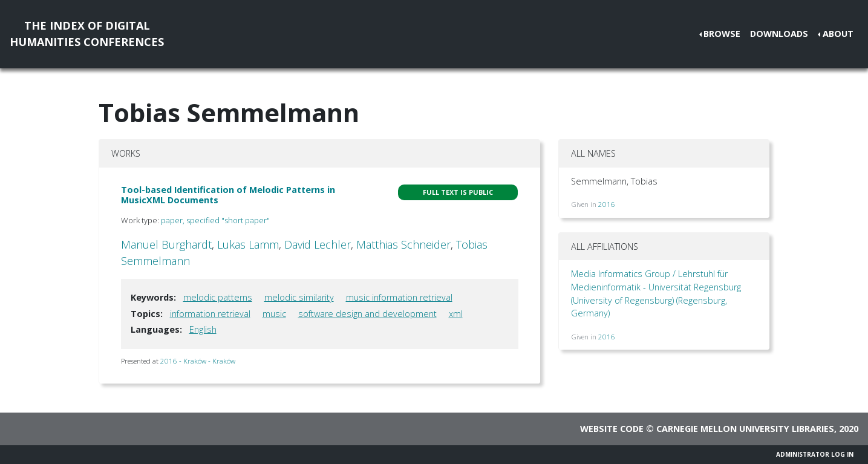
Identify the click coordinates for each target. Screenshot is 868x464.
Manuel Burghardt (166, 244)
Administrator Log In (815, 454)
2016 (607, 204)
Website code (612, 429)
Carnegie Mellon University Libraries (745, 429)
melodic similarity (299, 297)
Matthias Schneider (403, 244)
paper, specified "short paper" (215, 220)
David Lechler (318, 244)
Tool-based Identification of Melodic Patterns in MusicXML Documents (228, 195)
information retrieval (210, 314)
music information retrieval (399, 297)
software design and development (367, 314)
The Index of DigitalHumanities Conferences (87, 34)
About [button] (838, 34)
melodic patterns (218, 297)
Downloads (779, 34)
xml (456, 314)
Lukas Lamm (248, 244)
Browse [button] (722, 34)
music (274, 314)
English (203, 329)
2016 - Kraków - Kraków (198, 361)
